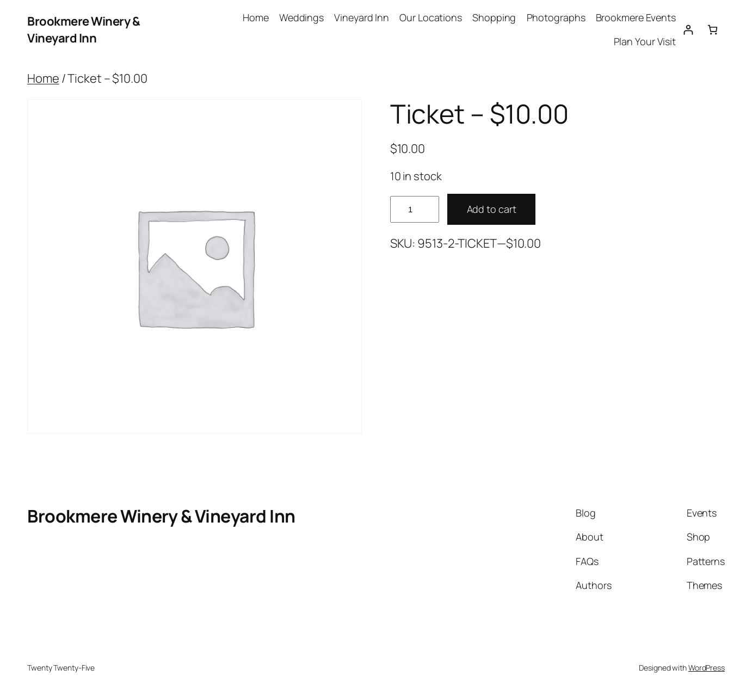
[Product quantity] (415, 209)
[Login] (688, 30)
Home (43, 78)
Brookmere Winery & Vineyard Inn (84, 30)
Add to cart (492, 209)
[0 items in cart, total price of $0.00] (713, 30)
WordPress (707, 668)
